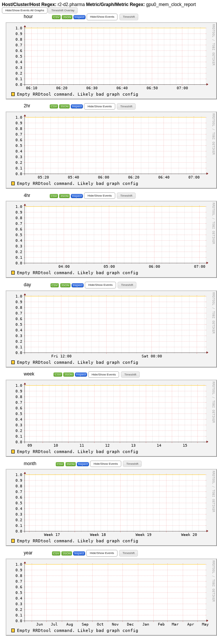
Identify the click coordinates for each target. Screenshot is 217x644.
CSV (56, 17)
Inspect (79, 17)
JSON (67, 17)
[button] (25, 10)
